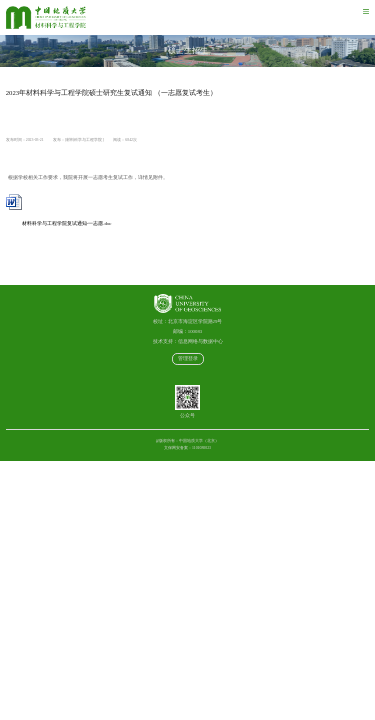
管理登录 (188, 358)
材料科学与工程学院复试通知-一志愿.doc (59, 223)
